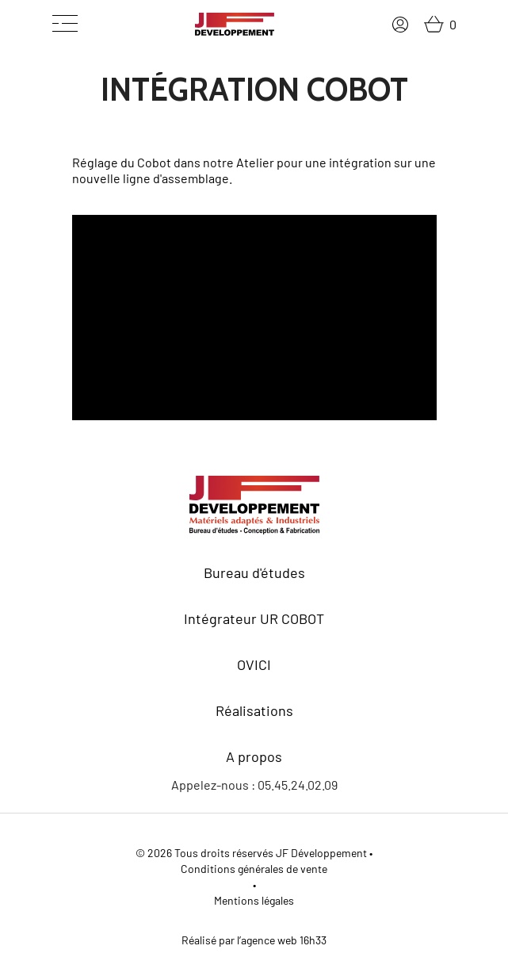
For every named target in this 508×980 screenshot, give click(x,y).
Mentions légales (254, 900)
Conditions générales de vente (254, 869)
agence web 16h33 (284, 940)
